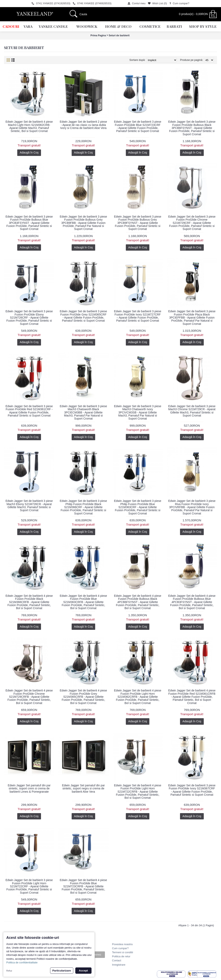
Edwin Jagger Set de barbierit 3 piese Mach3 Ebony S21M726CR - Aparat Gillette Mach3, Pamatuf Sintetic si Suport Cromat (29, 506)
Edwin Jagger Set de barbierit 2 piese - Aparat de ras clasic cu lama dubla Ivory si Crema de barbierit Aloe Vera (84, 125)
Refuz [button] (9, 971)
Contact (117, 960)
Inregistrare (119, 965)
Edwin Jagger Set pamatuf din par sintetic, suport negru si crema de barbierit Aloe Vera (83, 788)
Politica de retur (121, 956)
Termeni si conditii (122, 952)
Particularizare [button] (62, 971)
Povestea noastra (122, 944)
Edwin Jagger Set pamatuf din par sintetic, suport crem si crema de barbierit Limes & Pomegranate (29, 788)
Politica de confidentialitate (22, 962)
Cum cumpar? (120, 948)
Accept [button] (83, 971)
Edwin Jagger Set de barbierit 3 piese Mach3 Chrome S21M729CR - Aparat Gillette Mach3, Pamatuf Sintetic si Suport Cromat (192, 411)
